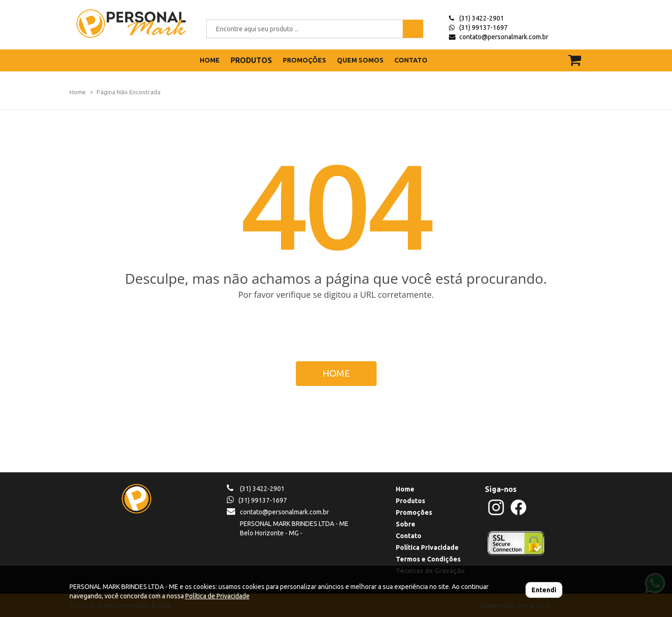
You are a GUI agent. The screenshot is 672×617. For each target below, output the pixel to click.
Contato (409, 536)
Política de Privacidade (217, 596)
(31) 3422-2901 (482, 18)
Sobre (406, 524)
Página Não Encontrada (129, 92)
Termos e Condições (428, 559)
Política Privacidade (427, 547)
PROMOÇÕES (304, 60)
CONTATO (411, 60)
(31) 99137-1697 (483, 28)
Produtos (410, 501)
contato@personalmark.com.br (504, 37)
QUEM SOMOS (360, 60)
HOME (210, 60)
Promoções (414, 512)
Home (78, 92)
